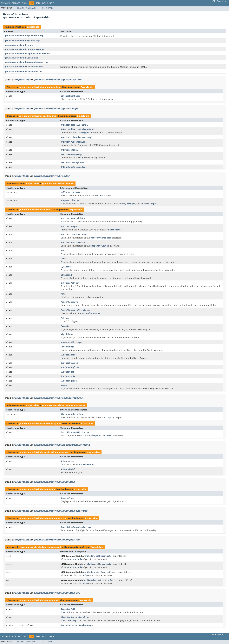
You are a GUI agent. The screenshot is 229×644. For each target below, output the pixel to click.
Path (63, 294)
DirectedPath (68, 609)
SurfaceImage (68, 355)
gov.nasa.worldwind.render (19, 45)
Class (25, 3)
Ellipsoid (66, 275)
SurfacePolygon (69, 363)
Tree (38, 3)
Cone (63, 259)
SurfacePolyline (70, 367)
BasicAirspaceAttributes (75, 432)
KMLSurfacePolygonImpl (74, 167)
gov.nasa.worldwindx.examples (21, 58)
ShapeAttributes (70, 200)
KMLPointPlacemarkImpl (74, 142)
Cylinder (66, 267)
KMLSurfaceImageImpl (72, 162)
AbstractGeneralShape (73, 218)
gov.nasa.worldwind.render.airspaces (24, 49)
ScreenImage (68, 347)
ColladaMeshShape (71, 96)
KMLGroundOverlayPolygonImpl (77, 129)
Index (45, 3)
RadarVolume (68, 498)
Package (16, 3)
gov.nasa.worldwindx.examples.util (23, 72)
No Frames (31, 8)
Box (63, 251)
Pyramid (65, 326)
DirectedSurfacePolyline (75, 617)
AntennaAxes (68, 461)
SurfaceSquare (69, 381)
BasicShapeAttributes (73, 243)
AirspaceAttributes (72, 414)
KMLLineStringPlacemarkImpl (77, 137)
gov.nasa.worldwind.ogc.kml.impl (22, 41)
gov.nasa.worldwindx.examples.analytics (26, 62)
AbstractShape (69, 226)
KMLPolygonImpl (69, 150)
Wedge (64, 385)
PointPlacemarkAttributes (76, 310)
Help (52, 3)
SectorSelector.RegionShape (77, 625)
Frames (21, 8)
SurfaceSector (69, 376)
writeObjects (92, 572)
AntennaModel (68, 469)
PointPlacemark (69, 302)
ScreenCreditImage (71, 342)
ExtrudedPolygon (70, 283)
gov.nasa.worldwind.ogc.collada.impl (24, 36)
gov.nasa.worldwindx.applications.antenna (27, 54)
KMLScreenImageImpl (72, 154)
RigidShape (67, 334)
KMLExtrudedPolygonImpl (74, 125)
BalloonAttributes (71, 192)
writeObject (91, 556)
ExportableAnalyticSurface (76, 527)
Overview (6, 3)
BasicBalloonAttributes (74, 235)
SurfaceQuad (68, 372)
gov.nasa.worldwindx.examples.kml (24, 66)
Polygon (65, 318)
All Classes (48, 8)
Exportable (33, 27)
